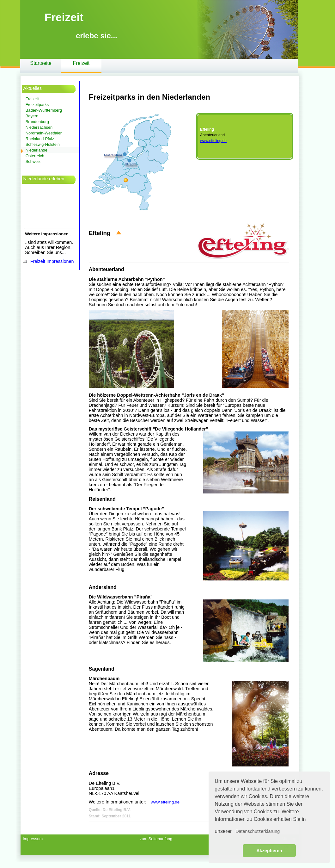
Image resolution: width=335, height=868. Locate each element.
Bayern (32, 116)
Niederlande (37, 150)
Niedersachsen (39, 127)
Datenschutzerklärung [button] (258, 831)
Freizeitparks (37, 105)
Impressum (33, 839)
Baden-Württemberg (44, 110)
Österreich (35, 156)
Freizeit (81, 63)
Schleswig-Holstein (43, 144)
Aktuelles (33, 88)
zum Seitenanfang (156, 839)
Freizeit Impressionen (52, 261)
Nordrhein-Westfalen (44, 133)
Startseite (41, 63)
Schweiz (33, 161)
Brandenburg (37, 122)
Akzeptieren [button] (269, 851)
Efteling (207, 129)
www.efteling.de (213, 141)
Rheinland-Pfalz (40, 139)
